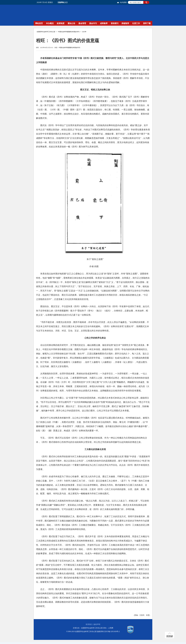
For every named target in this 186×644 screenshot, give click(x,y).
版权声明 (97, 624)
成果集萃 (104, 23)
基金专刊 (93, 23)
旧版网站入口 (63, 2)
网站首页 (39, 23)
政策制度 (61, 23)
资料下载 (147, 23)
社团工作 (136, 23)
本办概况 (50, 23)
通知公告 (71, 23)
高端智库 (125, 23)
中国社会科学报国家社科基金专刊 (69, 32)
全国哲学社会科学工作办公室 (46, 32)
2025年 (84, 32)
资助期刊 (115, 23)
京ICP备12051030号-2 (112, 632)
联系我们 (89, 624)
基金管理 (82, 23)
